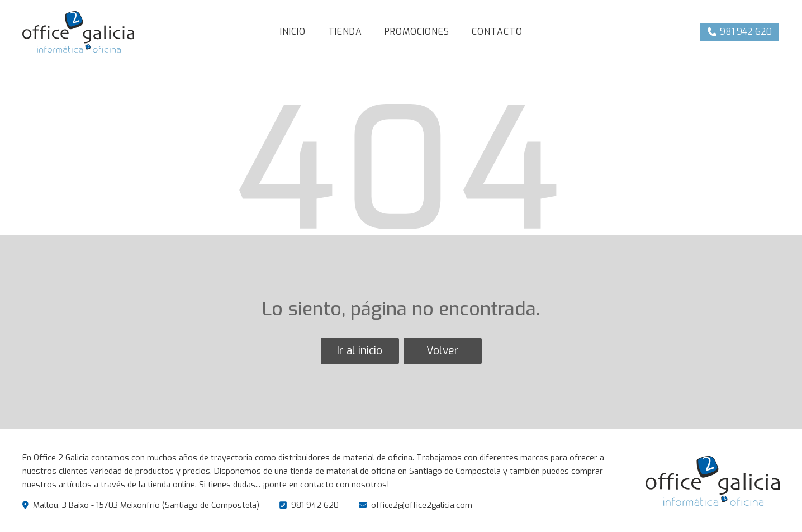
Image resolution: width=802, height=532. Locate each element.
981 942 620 (315, 505)
